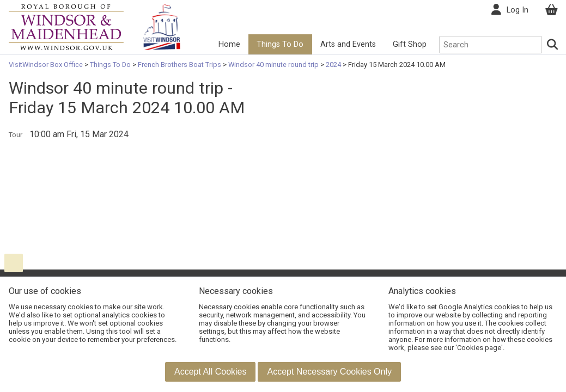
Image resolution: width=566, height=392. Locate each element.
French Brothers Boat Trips (179, 65)
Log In (518, 10)
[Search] (553, 45)
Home (229, 44)
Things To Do (280, 44)
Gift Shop (410, 44)
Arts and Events (348, 44)
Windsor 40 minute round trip (273, 65)
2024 (333, 65)
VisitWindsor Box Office (47, 65)
